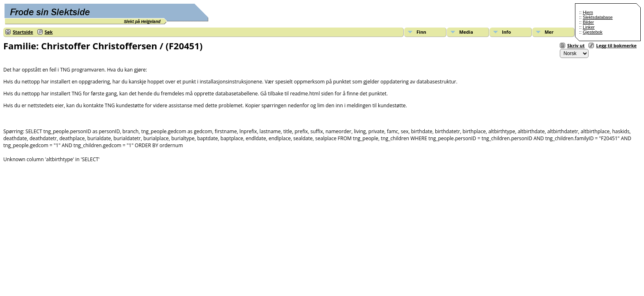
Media (466, 32)
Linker (589, 27)
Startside (23, 32)
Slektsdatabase (598, 17)
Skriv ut (576, 45)
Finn (421, 32)
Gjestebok (593, 32)
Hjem (588, 12)
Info (506, 32)
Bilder (588, 22)
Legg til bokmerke (616, 45)
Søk (49, 32)
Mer (549, 32)
